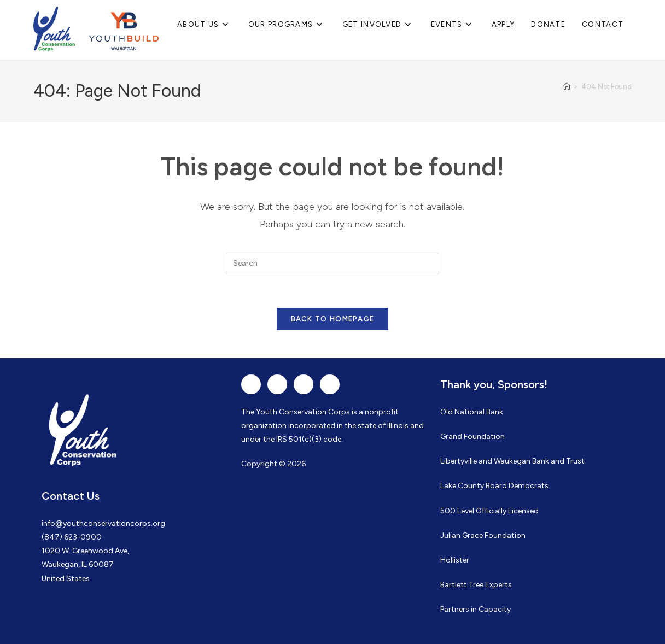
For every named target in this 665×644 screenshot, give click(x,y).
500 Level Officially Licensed (489, 511)
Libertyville (459, 461)
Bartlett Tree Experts (476, 585)
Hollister (455, 560)
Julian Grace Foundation (483, 535)
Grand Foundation (472, 437)
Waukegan (512, 461)
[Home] (567, 87)
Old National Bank (472, 412)
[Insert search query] (332, 264)
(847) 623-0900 (72, 537)
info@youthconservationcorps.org (103, 523)
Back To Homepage (333, 319)
